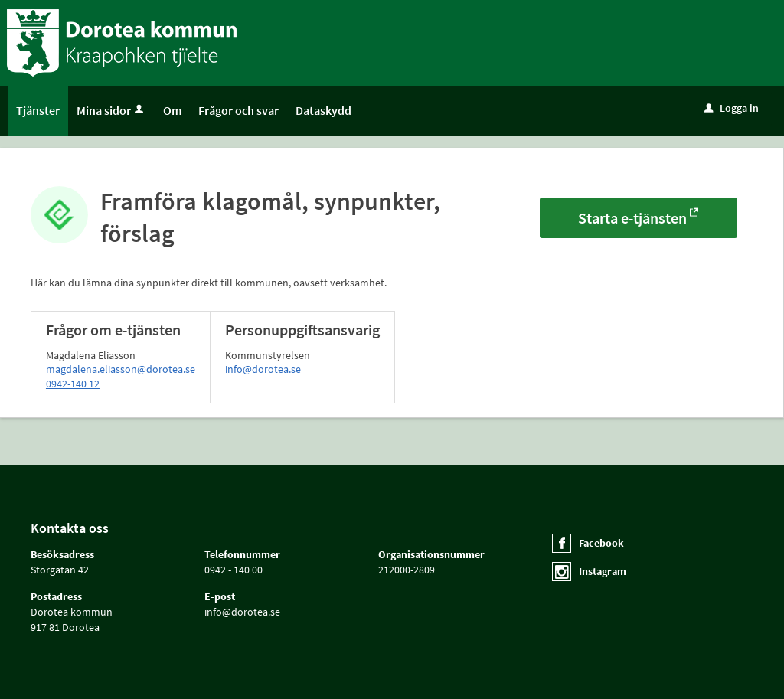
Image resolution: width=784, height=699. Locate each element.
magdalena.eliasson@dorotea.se (121, 369)
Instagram (603, 571)
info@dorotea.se (263, 369)
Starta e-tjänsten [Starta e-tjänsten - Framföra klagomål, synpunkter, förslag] (632, 218)
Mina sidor (111, 110)
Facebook (601, 543)
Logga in (732, 108)
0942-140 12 (73, 384)
